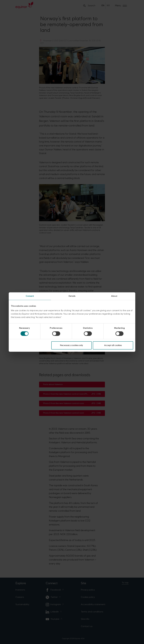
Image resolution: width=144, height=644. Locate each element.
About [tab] (114, 296)
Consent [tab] (30, 296)
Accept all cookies (113, 345)
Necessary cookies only (72, 345)
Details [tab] (72, 296)
